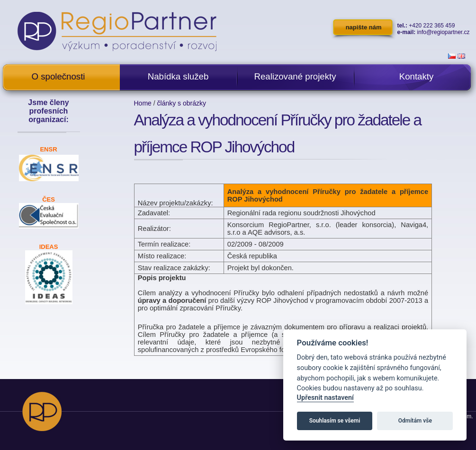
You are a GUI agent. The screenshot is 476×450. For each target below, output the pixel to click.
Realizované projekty (295, 76)
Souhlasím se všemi (335, 421)
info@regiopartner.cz (444, 32)
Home (143, 103)
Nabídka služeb (178, 76)
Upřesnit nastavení (325, 398)
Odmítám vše (415, 421)
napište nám (364, 27)
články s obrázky (182, 103)
